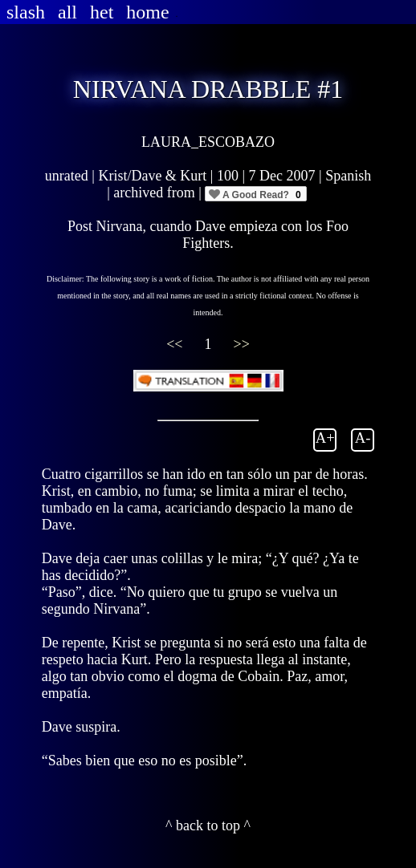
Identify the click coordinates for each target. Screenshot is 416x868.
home (147, 12)
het (102, 12)
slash (26, 12)
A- (363, 438)
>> (242, 344)
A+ (325, 438)
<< (176, 344)
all (67, 12)
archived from (156, 193)
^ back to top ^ (208, 825)
